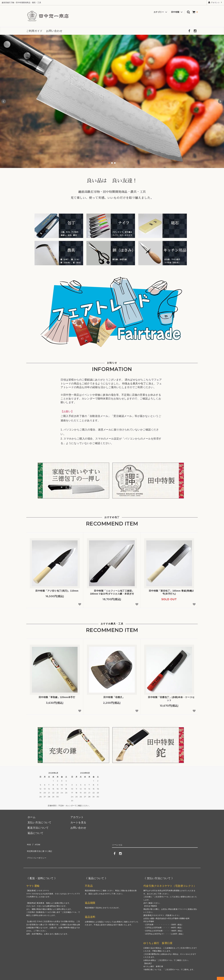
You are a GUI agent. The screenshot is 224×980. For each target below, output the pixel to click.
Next (220, 101)
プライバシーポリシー (39, 855)
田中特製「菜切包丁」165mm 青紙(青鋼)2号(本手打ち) (169, 592)
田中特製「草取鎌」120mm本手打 (55, 697)
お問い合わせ (54, 31)
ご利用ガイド (34, 31)
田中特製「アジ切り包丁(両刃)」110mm (55, 591)
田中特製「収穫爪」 (112, 697)
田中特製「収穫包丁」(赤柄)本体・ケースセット (169, 699)
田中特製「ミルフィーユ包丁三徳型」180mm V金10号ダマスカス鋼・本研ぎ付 (112, 592)
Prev (4, 101)
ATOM (37, 844)
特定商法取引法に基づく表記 (43, 850)
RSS (29, 844)
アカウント (215, 2)
